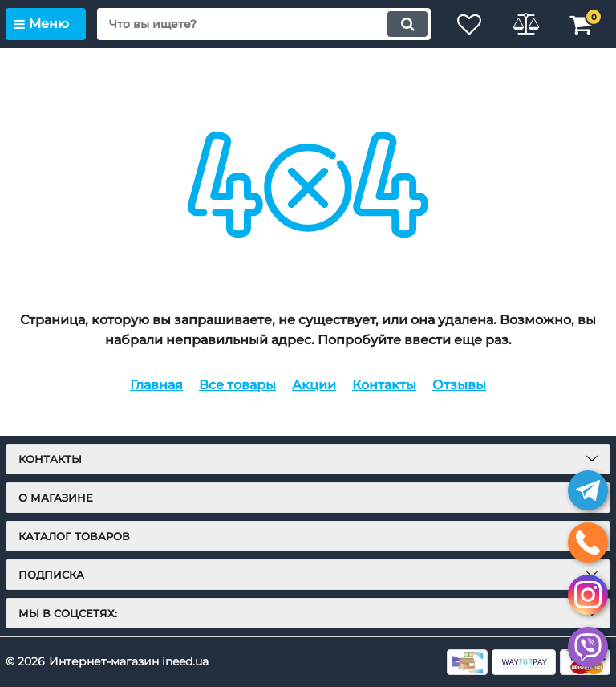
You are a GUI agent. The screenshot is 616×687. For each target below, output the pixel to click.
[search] (264, 24)
